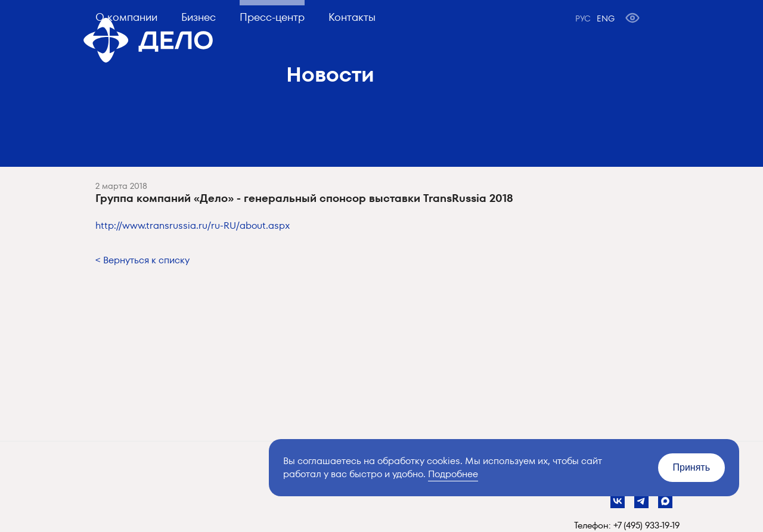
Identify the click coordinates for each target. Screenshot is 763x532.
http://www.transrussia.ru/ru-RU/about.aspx (193, 225)
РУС (583, 18)
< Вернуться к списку (142, 260)
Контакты (352, 17)
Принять (692, 467)
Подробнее (453, 474)
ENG (606, 18)
